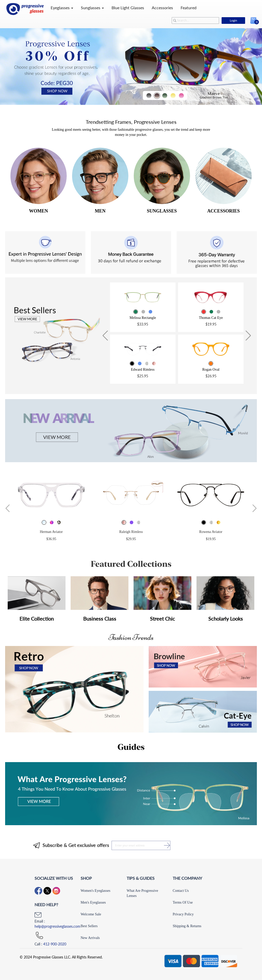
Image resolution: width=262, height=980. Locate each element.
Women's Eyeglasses (95, 891)
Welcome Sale (91, 914)
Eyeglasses (62, 8)
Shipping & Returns (187, 926)
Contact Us (181, 891)
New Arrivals (90, 938)
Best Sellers (89, 926)
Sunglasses (92, 8)
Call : (50, 944)
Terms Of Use (183, 902)
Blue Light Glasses (128, 8)
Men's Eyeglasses (93, 902)
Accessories (162, 8)
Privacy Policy (183, 914)
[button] (105, 336)
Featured (189, 8)
